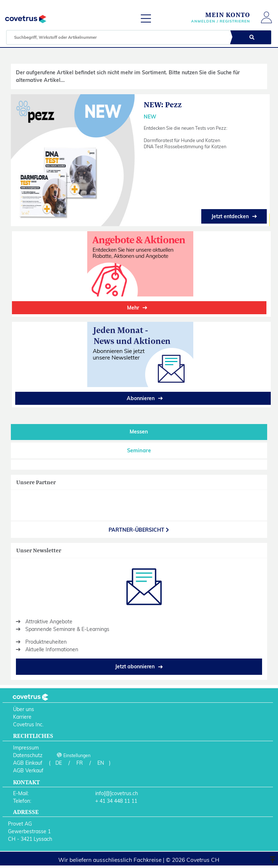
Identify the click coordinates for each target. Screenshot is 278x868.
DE (59, 763)
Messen (139, 432)
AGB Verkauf (28, 771)
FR (80, 763)
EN (101, 763)
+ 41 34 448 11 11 (116, 801)
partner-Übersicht (139, 530)
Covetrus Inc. (28, 724)
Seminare (139, 450)
